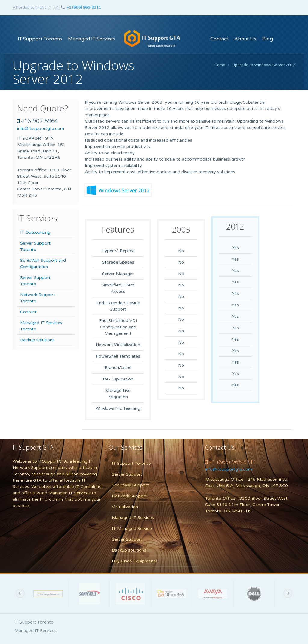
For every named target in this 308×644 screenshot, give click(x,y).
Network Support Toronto (38, 298)
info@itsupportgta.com (41, 128)
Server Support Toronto (35, 246)
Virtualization (125, 507)
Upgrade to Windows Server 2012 (264, 65)
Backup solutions (37, 340)
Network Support (129, 496)
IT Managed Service (132, 528)
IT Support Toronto (40, 39)
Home (220, 65)
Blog (268, 39)
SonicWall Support (130, 485)
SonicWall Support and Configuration (43, 264)
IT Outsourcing (35, 232)
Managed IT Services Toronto (41, 326)
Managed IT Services (92, 39)
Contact (219, 39)
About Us (245, 39)
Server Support (127, 474)
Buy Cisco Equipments (135, 561)
